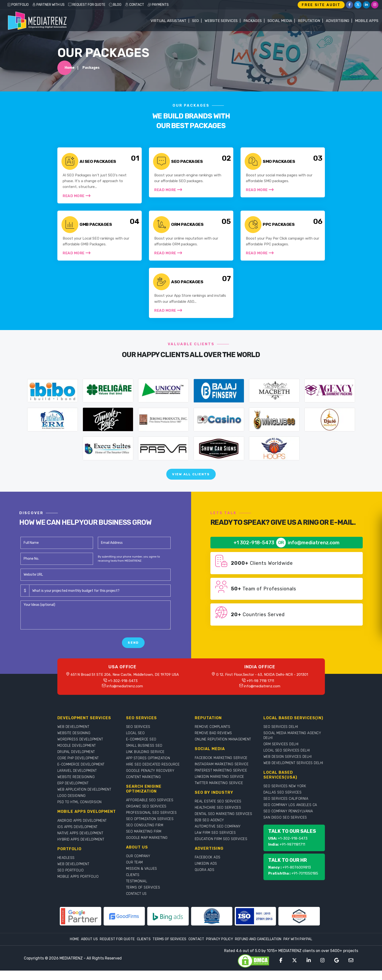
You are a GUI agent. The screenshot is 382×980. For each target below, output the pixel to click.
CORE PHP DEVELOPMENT (78, 768)
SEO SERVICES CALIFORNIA (286, 808)
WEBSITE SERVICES (221, 21)
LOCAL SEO (135, 742)
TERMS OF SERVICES (143, 897)
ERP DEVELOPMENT (73, 793)
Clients (144, 949)
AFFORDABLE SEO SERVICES (150, 810)
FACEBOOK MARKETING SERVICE (221, 767)
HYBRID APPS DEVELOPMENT (81, 849)
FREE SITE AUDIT (321, 5)
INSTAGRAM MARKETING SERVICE (222, 773)
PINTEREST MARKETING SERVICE (221, 780)
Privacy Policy (220, 949)
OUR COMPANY (138, 866)
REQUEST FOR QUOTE (87, 5)
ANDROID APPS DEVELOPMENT (82, 830)
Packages (253, 21)
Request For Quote (117, 949)
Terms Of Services (170, 949)
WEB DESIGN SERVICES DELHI (288, 766)
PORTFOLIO (18, 5)
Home (70, 69)
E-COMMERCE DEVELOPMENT (81, 774)
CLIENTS (133, 884)
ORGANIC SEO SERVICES (146, 816)
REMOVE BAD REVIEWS (213, 742)
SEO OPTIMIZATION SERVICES (150, 828)
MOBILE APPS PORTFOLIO (78, 886)
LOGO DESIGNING (72, 805)
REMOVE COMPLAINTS (213, 736)
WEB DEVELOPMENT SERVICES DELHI (293, 772)
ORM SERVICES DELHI (281, 754)
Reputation (309, 21)
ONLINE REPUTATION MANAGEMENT (223, 749)
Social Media (280, 21)
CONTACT (135, 5)
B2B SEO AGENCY (209, 830)
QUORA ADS (205, 879)
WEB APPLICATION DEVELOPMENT (84, 799)
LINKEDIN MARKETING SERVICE (219, 786)
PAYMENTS (158, 5)
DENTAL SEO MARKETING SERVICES (224, 823)
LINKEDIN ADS (206, 873)
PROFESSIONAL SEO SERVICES (151, 822)
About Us (89, 949)
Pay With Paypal (298, 949)
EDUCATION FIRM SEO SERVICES (221, 848)
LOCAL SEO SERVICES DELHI (287, 760)
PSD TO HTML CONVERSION (80, 811)
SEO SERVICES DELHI (281, 736)
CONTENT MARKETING (144, 786)
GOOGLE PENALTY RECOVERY (150, 780)
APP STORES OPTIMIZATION (148, 768)
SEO (195, 21)
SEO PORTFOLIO (71, 880)
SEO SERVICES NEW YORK (285, 796)
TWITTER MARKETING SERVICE (219, 792)
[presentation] (57, 652)
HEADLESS (66, 867)
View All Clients (191, 483)
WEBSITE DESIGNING (74, 742)
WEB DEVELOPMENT (73, 736)
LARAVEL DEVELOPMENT (77, 780)
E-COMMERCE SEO (141, 749)
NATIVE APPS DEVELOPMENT (80, 842)
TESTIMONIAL (137, 891)
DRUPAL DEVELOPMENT (76, 761)
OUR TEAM (134, 872)
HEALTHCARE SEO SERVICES (218, 817)
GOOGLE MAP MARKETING (147, 847)
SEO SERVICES (138, 736)
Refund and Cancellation (258, 949)
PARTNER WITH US (48, 5)
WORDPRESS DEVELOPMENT (80, 749)
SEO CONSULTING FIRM (145, 835)
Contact (196, 949)
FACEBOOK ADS (208, 867)
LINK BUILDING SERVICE (145, 761)
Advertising (338, 21)
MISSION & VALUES (142, 878)
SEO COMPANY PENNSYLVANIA (288, 821)
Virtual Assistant (168, 21)
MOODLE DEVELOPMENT (77, 755)
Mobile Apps (367, 21)
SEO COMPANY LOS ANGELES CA (290, 814)
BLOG (115, 5)
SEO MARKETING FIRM (144, 841)
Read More (77, 199)
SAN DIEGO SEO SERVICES (285, 827)
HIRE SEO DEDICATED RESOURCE (153, 774)
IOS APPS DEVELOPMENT (77, 836)
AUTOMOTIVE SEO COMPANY (218, 836)
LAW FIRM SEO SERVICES (215, 842)
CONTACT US (136, 903)
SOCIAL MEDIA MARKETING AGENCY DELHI (292, 745)
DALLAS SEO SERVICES (283, 802)
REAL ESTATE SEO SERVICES (218, 811)
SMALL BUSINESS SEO (144, 755)
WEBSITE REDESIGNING (76, 786)
